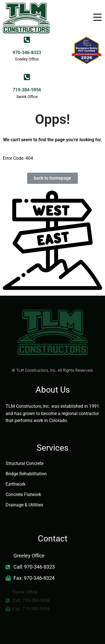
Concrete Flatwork (23, 494)
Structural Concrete (25, 463)
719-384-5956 (27, 90)
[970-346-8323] (27, 40)
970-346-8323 (27, 53)
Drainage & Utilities (24, 505)
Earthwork (16, 484)
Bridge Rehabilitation (26, 474)
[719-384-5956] (27, 77)
